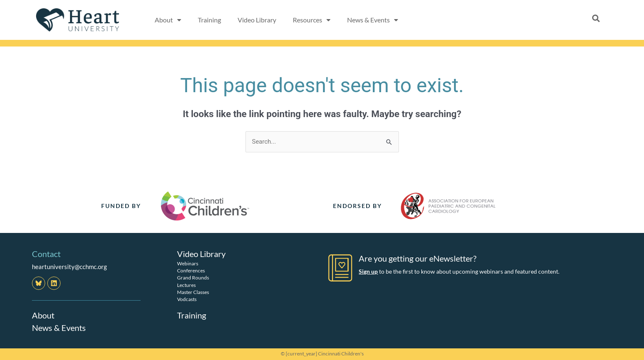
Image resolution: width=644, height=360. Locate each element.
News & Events (59, 328)
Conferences (191, 271)
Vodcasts (187, 299)
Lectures (186, 285)
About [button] (168, 20)
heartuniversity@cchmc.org (69, 267)
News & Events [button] (373, 20)
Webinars (188, 263)
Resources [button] (312, 20)
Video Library (257, 20)
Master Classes (193, 292)
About (43, 315)
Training (209, 20)
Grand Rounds (193, 278)
